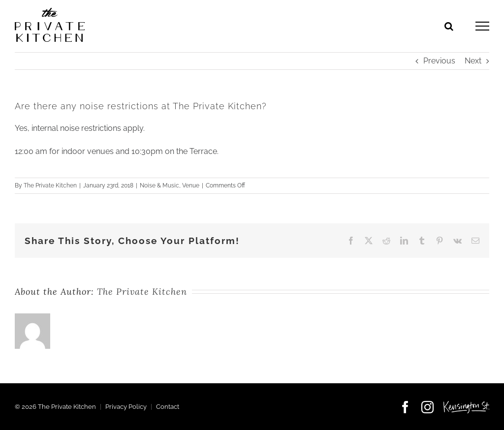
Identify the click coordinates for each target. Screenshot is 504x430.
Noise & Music (159, 185)
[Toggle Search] (449, 26)
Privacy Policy (126, 407)
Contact (168, 407)
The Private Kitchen (50, 185)
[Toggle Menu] (482, 26)
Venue (191, 185)
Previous (439, 61)
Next (473, 61)
